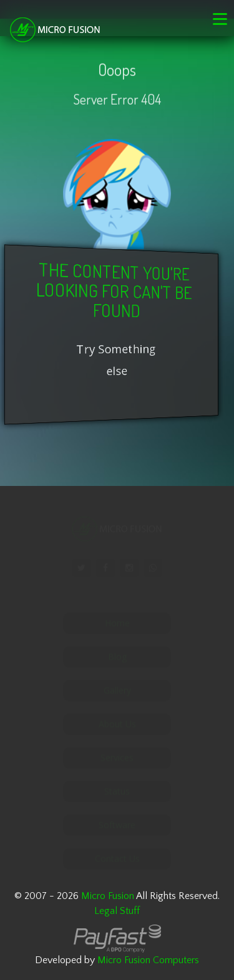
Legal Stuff (117, 911)
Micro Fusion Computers (148, 960)
